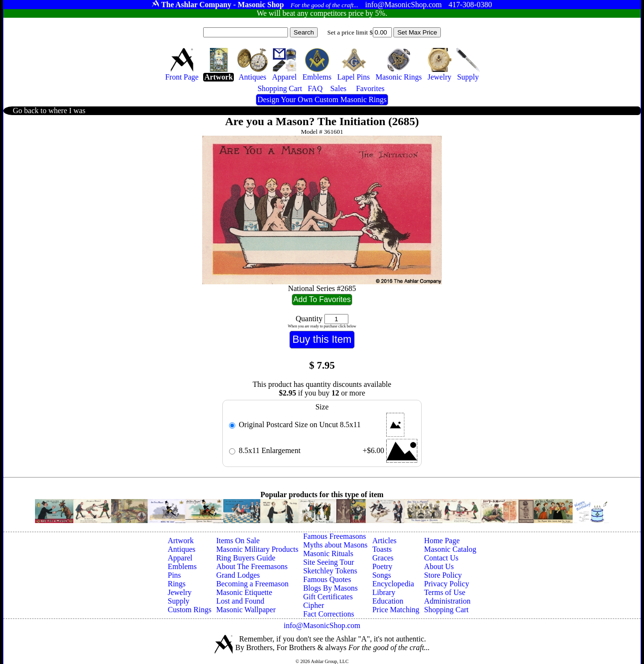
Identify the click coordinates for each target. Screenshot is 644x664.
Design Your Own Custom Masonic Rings (322, 99)
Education (388, 601)
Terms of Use (445, 592)
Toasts (382, 549)
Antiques (182, 549)
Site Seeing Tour (329, 562)
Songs (382, 575)
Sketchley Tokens (330, 571)
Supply (178, 601)
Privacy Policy (447, 584)
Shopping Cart (446, 610)
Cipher (314, 605)
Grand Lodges (238, 575)
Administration (447, 601)
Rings (177, 584)
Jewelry (180, 592)
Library (384, 592)
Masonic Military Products (257, 549)
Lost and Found (240, 601)
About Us (439, 566)
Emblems (182, 566)
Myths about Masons (335, 545)
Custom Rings (190, 610)
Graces (383, 558)
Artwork (181, 541)
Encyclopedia (393, 584)
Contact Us (441, 558)
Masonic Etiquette (244, 592)
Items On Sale (238, 541)
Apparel (180, 558)
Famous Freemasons (335, 536)
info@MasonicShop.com (322, 625)
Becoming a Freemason (252, 584)
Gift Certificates (328, 597)
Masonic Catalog (450, 549)
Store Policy (443, 575)
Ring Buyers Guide (246, 558)
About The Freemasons (252, 566)
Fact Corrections (329, 614)
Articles (385, 541)
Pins (174, 575)
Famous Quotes (327, 579)
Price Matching (396, 610)
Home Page (442, 541)
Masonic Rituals (328, 553)
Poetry (382, 566)
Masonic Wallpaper (246, 610)
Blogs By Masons (331, 588)
